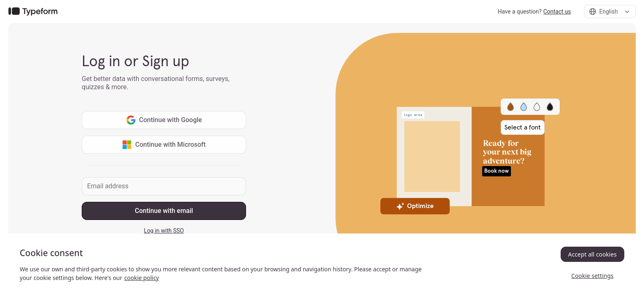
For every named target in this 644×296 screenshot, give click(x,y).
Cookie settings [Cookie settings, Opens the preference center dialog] (592, 276)
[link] (33, 12)
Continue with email (164, 211)
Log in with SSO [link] (164, 231)
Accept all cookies (592, 254)
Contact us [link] (557, 12)
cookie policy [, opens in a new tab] (142, 278)
